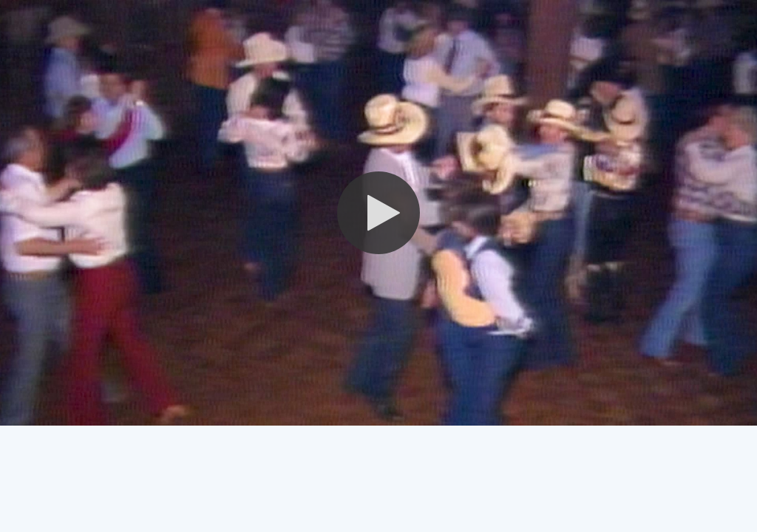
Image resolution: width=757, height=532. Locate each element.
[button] (378, 213)
